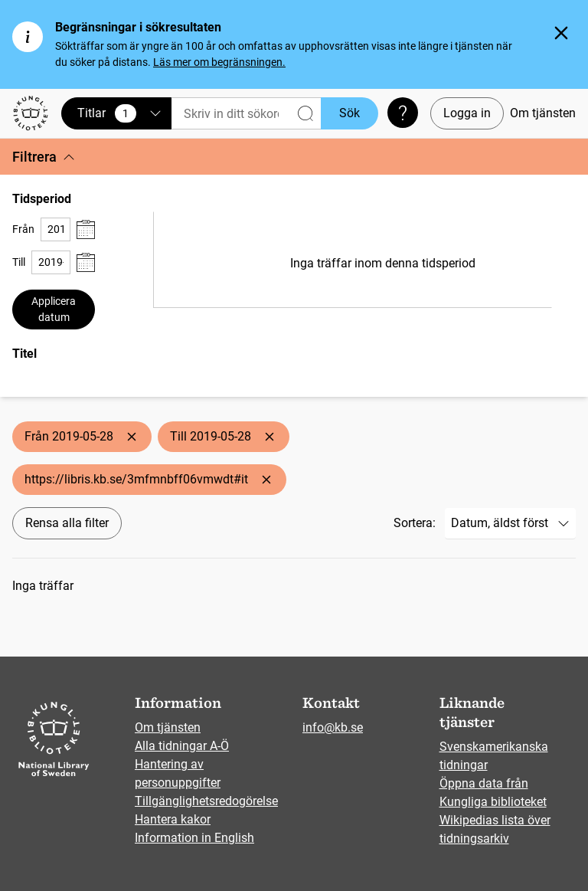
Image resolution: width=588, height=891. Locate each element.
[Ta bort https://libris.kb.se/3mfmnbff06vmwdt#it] (266, 480)
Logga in (467, 113)
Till (19, 262)
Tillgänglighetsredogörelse (206, 801)
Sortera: (415, 523)
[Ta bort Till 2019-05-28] (269, 437)
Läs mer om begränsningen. (219, 62)
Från (23, 229)
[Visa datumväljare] (86, 229)
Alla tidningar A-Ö (182, 746)
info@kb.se (333, 727)
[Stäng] (561, 33)
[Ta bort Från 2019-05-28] (132, 437)
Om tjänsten (543, 113)
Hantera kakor (173, 819)
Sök (350, 113)
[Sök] (246, 114)
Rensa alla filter (67, 523)
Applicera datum (54, 309)
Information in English (194, 838)
